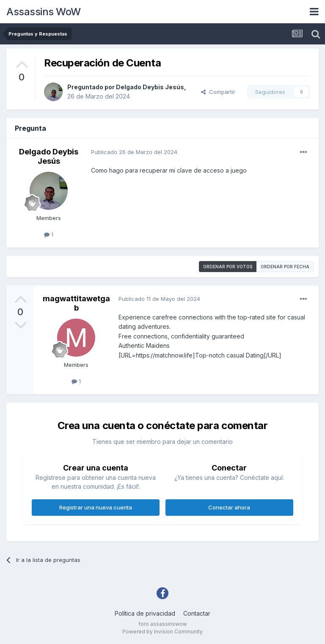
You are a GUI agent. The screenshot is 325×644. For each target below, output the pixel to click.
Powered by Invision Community (162, 632)
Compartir (218, 92)
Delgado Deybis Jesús (150, 87)
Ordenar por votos (228, 267)
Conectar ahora (229, 507)
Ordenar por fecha (285, 267)
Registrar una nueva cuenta (96, 507)
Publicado (134, 152)
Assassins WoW (44, 12)
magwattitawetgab (76, 303)
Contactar (197, 613)
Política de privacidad (145, 613)
